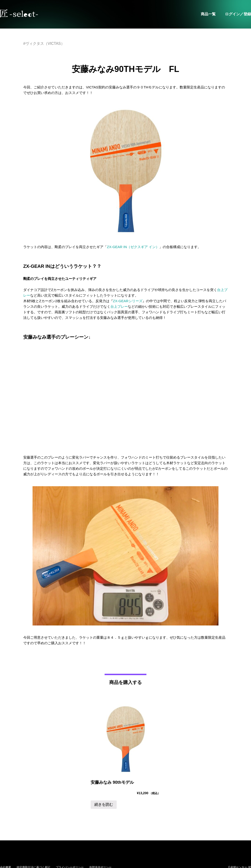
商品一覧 (208, 14)
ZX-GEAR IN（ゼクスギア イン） (133, 247)
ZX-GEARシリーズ (128, 301)
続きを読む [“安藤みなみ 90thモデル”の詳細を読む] (104, 805)
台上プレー (119, 306)
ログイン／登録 (238, 14)
